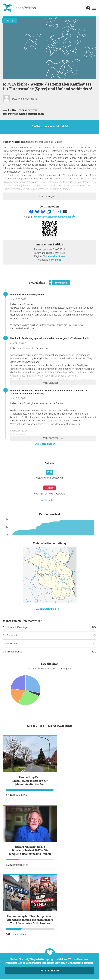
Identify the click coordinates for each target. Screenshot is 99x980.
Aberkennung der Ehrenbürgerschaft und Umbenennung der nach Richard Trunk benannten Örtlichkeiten (30, 920)
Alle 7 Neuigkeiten (46, 444)
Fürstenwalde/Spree (54, 256)
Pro (49, 472)
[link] (94, 8)
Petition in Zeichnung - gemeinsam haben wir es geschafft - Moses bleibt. (50, 338)
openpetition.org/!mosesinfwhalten (54, 217)
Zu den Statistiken (46, 609)
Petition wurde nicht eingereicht (27, 295)
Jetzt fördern (50, 971)
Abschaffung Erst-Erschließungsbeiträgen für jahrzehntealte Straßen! (30, 781)
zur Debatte (47, 500)
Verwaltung (55, 260)
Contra (50, 488)
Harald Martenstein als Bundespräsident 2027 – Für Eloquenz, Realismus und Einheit (30, 850)
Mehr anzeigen (50, 196)
